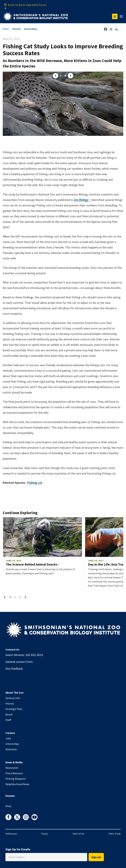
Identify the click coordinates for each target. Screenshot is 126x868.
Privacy (45, 834)
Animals (17, 29)
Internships (12, 744)
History (10, 703)
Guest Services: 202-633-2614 (24, 655)
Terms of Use (78, 834)
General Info (13, 698)
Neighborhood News (17, 784)
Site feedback (14, 669)
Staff (8, 720)
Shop (8, 806)
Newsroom (12, 768)
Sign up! (96, 857)
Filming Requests (16, 779)
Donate (10, 796)
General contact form (19, 662)
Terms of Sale (115, 834)
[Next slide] (25, 597)
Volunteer (11, 749)
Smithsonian (11, 834)
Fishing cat (35, 483)
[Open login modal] (115, 16)
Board (9, 714)
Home (6, 29)
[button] (55, 76)
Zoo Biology (83, 200)
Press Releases (14, 773)
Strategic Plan (14, 709)
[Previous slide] (5, 597)
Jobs (8, 738)
